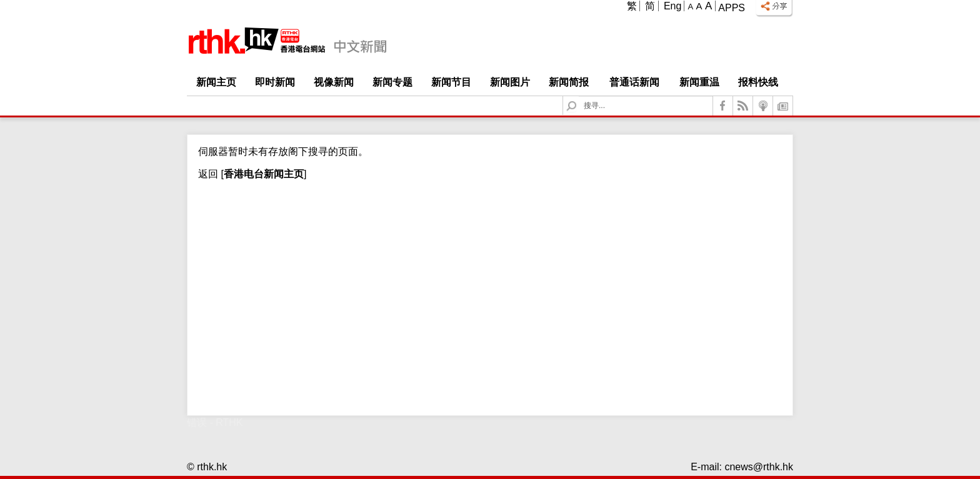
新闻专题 (392, 82)
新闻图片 (510, 82)
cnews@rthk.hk (759, 467)
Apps (732, 8)
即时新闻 (275, 82)
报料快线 (758, 82)
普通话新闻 (634, 82)
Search (579, 96)
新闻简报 (569, 82)
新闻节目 (451, 82)
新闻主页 (216, 82)
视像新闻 (334, 82)
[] (262, 174)
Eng (672, 6)
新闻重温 (699, 82)
